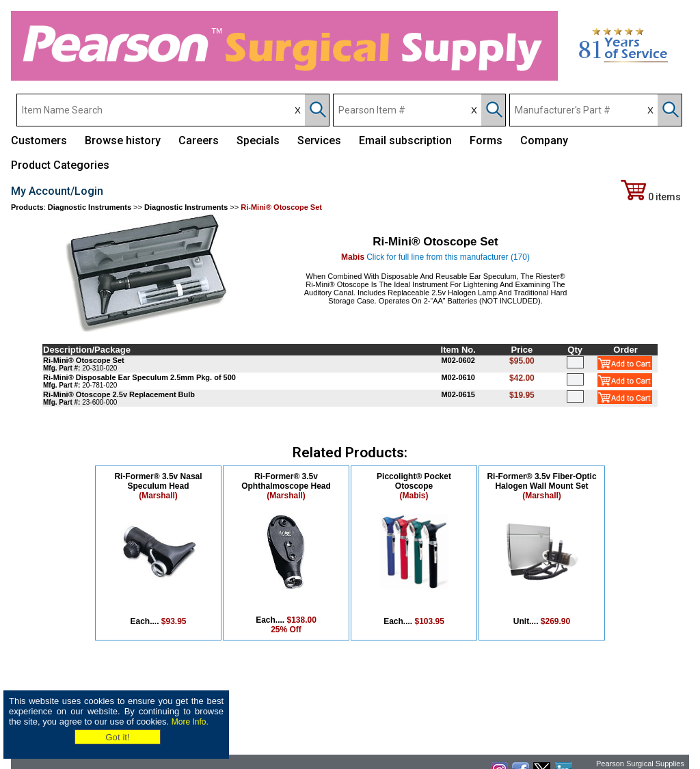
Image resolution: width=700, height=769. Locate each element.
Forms (486, 140)
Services (319, 140)
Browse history (123, 140)
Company (544, 140)
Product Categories (60, 165)
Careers (199, 140)
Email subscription (405, 140)
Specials (258, 140)
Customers (39, 140)
